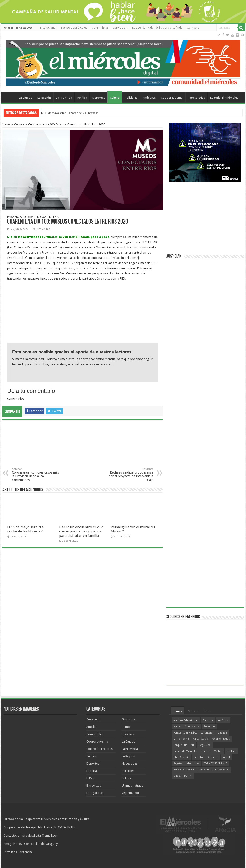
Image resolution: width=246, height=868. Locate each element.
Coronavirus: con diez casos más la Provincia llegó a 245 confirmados (36, 475)
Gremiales (129, 719)
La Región (44, 98)
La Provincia (64, 98)
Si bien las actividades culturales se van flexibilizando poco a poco (58, 237)
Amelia (91, 727)
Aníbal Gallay (200, 739)
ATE (193, 745)
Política (82, 98)
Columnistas (100, 28)
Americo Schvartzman (186, 720)
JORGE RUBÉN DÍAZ (185, 733)
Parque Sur (180, 745)
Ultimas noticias (132, 785)
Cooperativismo (172, 98)
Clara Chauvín (181, 757)
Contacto (193, 28)
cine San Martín (183, 776)
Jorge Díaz (205, 745)
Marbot (218, 751)
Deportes (99, 98)
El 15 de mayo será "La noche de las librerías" (69, 113)
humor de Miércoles (186, 751)
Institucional (48, 28)
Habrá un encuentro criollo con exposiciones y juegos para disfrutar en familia (81, 531)
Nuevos (193, 711)
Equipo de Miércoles (74, 28)
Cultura (115, 98)
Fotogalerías (196, 98)
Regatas (178, 763)
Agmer (177, 727)
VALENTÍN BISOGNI (185, 770)
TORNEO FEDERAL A (215, 763)
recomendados (221, 739)
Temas (177, 711)
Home (10, 97)
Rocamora (209, 727)
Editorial (92, 771)
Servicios (119, 28)
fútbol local (222, 770)
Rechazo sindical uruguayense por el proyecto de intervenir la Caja (129, 475)
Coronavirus (192, 727)
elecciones (193, 763)
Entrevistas (94, 785)
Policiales (131, 98)
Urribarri (232, 751)
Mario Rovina (181, 739)
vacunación (208, 733)
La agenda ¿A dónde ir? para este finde (157, 28)
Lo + (207, 711)
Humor (126, 727)
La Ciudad (26, 98)
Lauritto (198, 757)
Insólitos (128, 734)
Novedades (130, 763)
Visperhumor (130, 793)
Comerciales (95, 734)
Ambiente (149, 98)
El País (91, 778)
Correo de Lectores (100, 749)
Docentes (213, 757)
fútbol (226, 757)
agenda (223, 733)
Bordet (206, 751)
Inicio (6, 124)
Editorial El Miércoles (224, 98)
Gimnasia (208, 720)
